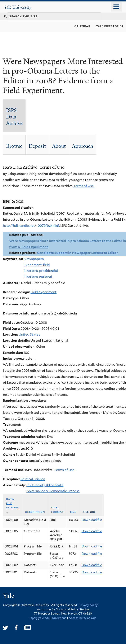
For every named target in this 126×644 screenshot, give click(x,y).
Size (73, 512)
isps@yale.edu (40, 618)
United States (29, 334)
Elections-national (38, 277)
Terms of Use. (84, 186)
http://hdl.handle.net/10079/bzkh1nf (31, 226)
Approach (83, 146)
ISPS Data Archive (14, 117)
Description (35, 512)
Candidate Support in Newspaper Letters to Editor (77, 253)
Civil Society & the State (45, 485)
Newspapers (34, 259)
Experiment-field (37, 265)
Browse (14, 146)
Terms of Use (64, 470)
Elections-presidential (41, 271)
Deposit (37, 146)
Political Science (33, 479)
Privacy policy (88, 605)
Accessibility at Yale (83, 618)
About (59, 146)
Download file (92, 520)
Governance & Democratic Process (53, 491)
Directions (59, 618)
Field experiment (44, 292)
